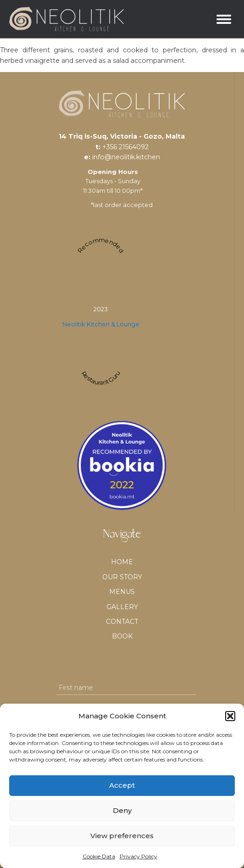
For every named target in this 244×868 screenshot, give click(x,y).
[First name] (126, 688)
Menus (122, 592)
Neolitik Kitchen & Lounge (101, 324)
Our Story (122, 577)
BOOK (122, 636)
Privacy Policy (139, 856)
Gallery (122, 607)
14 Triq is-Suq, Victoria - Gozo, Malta (122, 136)
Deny (122, 810)
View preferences (122, 836)
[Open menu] (224, 19)
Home (122, 562)
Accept (122, 785)
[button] (230, 716)
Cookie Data (99, 856)
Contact (122, 622)
